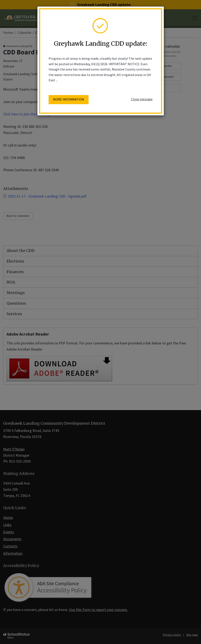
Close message (142, 99)
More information (69, 99)
